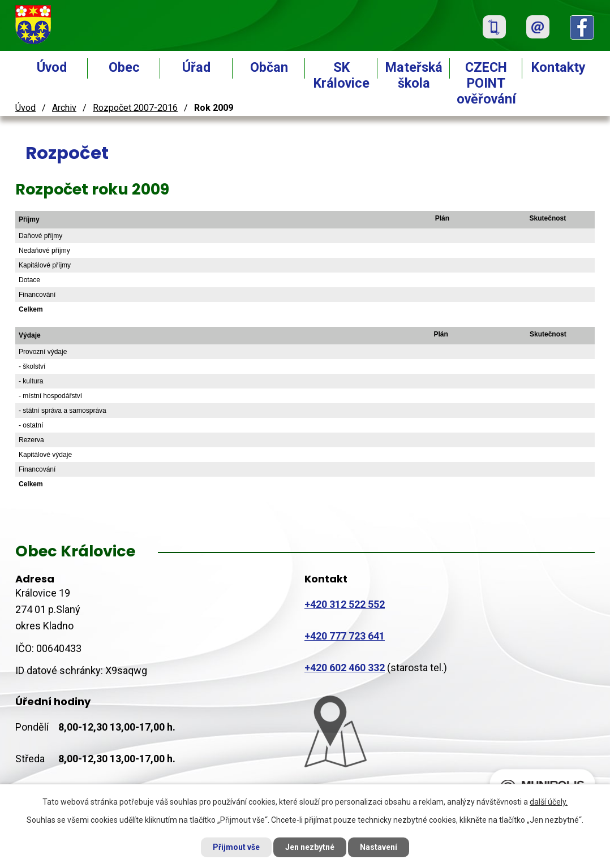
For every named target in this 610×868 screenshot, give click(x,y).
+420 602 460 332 (345, 668)
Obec (124, 67)
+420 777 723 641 (345, 636)
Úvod (52, 67)
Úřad (196, 67)
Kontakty (559, 67)
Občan (269, 67)
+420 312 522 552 (345, 604)
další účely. (549, 802)
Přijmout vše (236, 847)
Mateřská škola (414, 75)
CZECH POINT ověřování (486, 83)
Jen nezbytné (310, 847)
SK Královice (341, 75)
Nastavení (379, 847)
